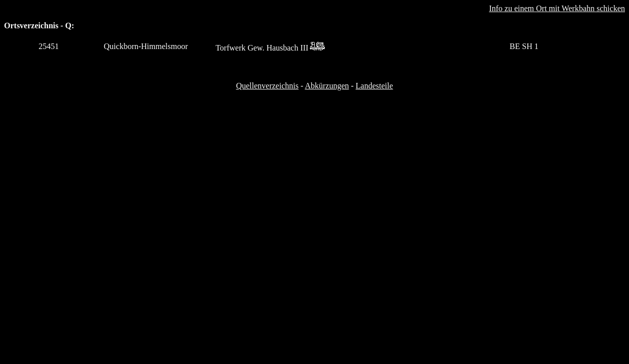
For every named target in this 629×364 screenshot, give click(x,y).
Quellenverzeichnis (267, 86)
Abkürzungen (327, 86)
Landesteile (374, 86)
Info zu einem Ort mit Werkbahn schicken (557, 8)
